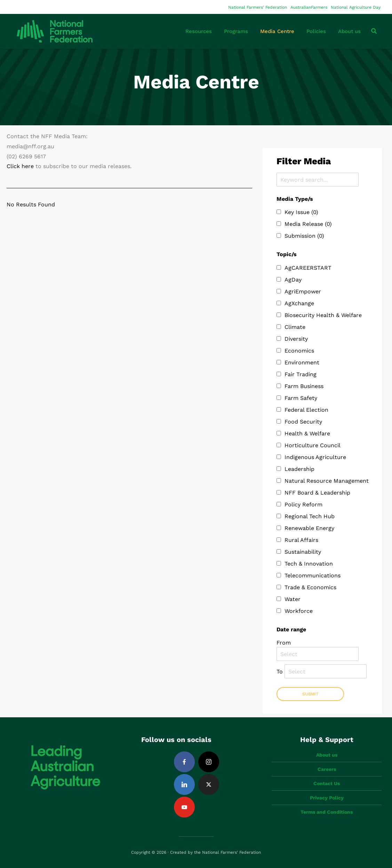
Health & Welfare (307, 433)
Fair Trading (301, 374)
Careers (327, 769)
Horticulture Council (313, 445)
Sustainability (303, 552)
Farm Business (304, 386)
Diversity (296, 339)
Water (293, 599)
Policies (316, 31)
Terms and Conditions (327, 812)
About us (349, 31)
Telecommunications (313, 575)
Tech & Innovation (309, 564)
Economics (299, 351)
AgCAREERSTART (308, 268)
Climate (295, 327)
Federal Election (306, 410)
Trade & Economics (310, 587)
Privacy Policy (327, 798)
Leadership (299, 469)
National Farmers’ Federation (258, 7)
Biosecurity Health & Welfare (323, 315)
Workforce (299, 611)
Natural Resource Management (327, 481)
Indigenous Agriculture (315, 457)
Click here (20, 166)
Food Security (303, 422)
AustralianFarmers (309, 7)
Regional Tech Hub (310, 516)
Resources (199, 31)
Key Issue (301, 212)
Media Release (308, 224)
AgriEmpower (303, 291)
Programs (236, 31)
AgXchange (299, 303)
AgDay (293, 280)
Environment (302, 362)
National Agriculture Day (356, 7)
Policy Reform (303, 504)
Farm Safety (301, 398)
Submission (304, 236)
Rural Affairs (301, 540)
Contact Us (327, 783)
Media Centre (277, 31)
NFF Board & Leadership (317, 493)
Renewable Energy (309, 528)
